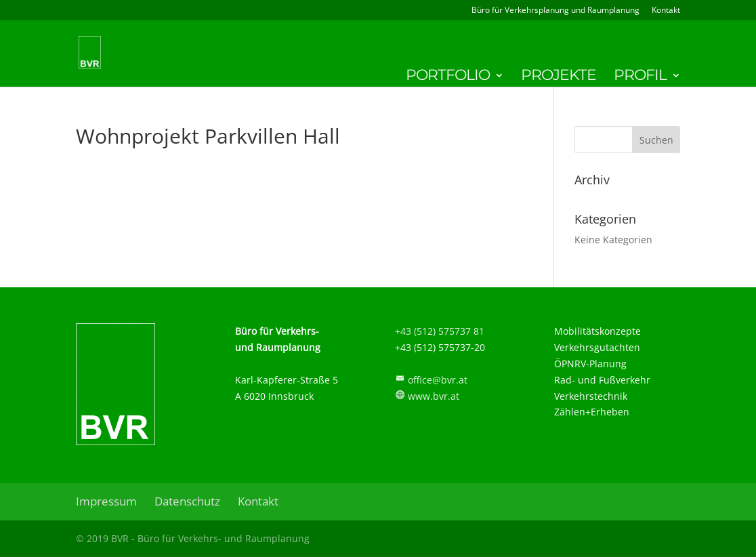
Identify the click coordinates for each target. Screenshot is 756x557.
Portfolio (448, 77)
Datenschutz (187, 501)
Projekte (559, 77)
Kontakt (666, 11)
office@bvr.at (438, 380)
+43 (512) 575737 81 (440, 331)
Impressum (106, 501)
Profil (640, 77)
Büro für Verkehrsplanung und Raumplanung (555, 11)
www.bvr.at (434, 396)
